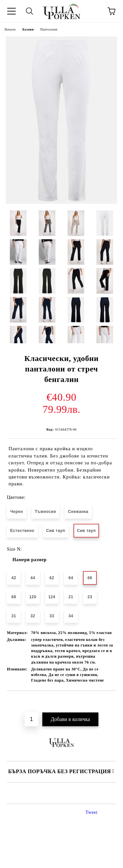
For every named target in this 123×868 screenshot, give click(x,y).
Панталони (49, 29)
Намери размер (30, 560)
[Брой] (31, 719)
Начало (10, 29)
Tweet (92, 812)
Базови (28, 29)
